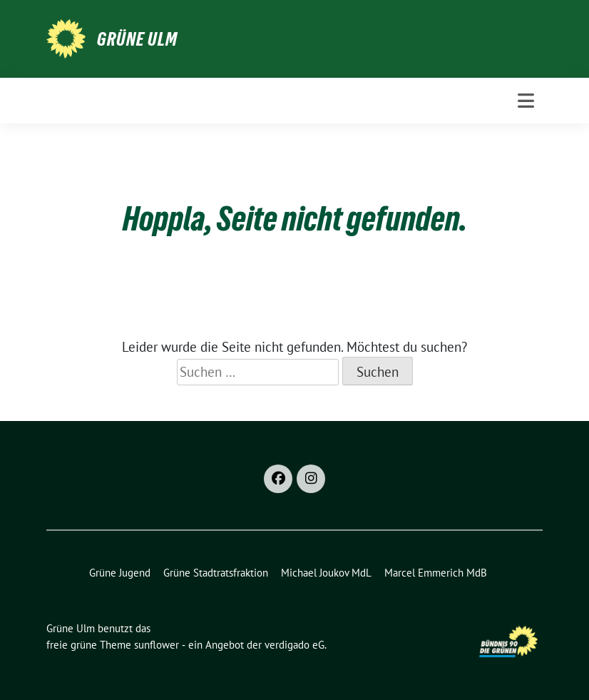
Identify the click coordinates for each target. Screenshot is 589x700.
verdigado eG (294, 645)
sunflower (157, 645)
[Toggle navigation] (526, 101)
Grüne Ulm (137, 39)
